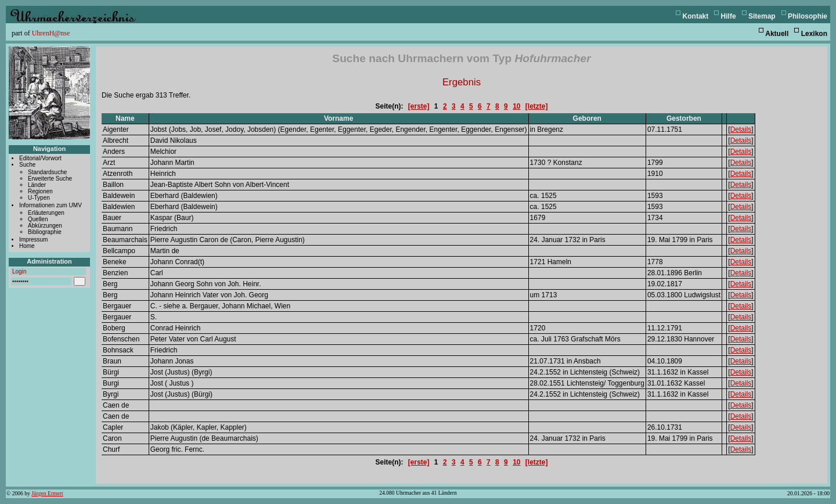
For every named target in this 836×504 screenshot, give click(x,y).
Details (741, 129)
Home (27, 246)
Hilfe (729, 16)
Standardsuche (47, 172)
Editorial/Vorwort (40, 158)
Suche (27, 165)
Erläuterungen (46, 213)
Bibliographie (45, 232)
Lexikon (814, 34)
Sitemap (762, 16)
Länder (37, 185)
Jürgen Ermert (47, 493)
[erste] (419, 106)
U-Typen (39, 198)
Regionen (40, 191)
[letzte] (537, 106)
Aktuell (777, 34)
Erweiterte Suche (50, 179)
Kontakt (696, 16)
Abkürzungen (45, 226)
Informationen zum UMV (51, 205)
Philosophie (808, 16)
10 (516, 106)
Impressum (33, 240)
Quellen (38, 219)
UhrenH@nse (51, 33)
